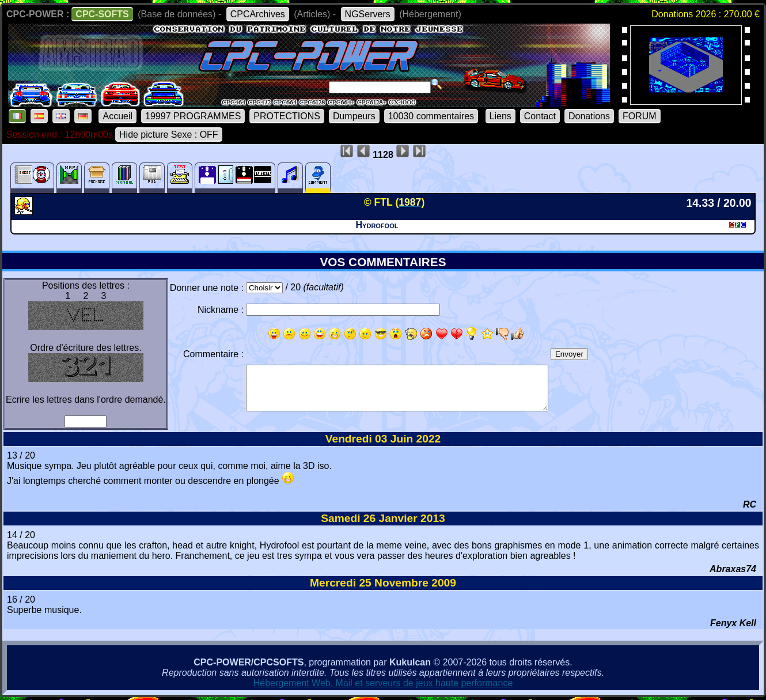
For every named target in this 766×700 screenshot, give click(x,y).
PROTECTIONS (287, 116)
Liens (500, 116)
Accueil (117, 116)
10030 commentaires (431, 116)
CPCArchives (258, 14)
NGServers (368, 14)
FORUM (640, 116)
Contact (540, 116)
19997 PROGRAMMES (193, 116)
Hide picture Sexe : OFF (169, 135)
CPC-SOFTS (102, 14)
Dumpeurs (354, 116)
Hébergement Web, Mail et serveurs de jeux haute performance (383, 683)
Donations (589, 116)
